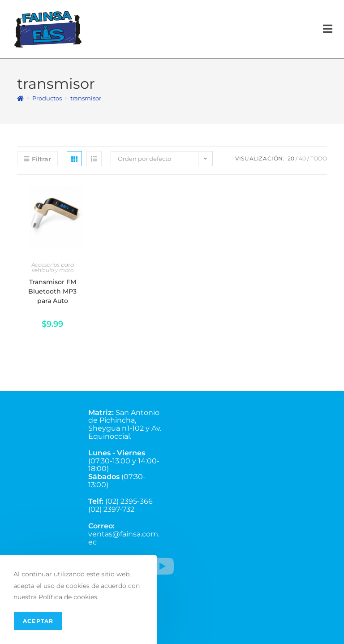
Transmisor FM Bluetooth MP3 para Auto (52, 291)
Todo (319, 158)
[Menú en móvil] (328, 29)
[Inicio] (20, 98)
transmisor (86, 98)
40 (302, 158)
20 (291, 158)
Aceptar (38, 621)
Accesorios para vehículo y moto (53, 267)
